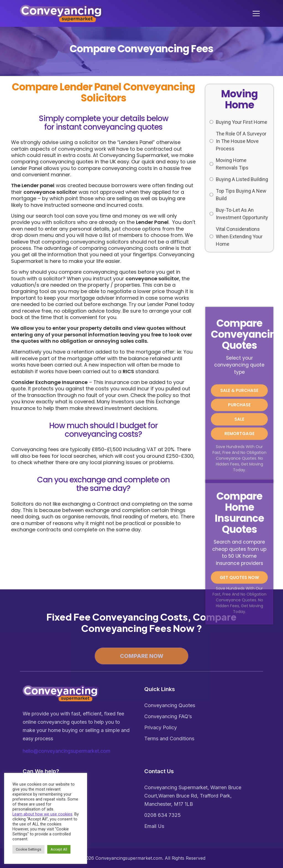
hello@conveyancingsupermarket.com (66, 751)
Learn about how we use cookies (42, 814)
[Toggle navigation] (258, 14)
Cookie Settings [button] (28, 849)
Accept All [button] (59, 849)
